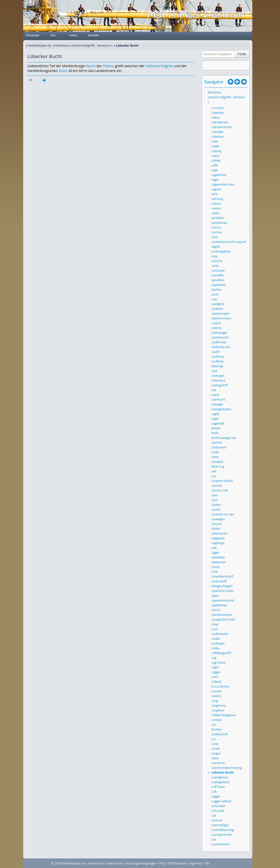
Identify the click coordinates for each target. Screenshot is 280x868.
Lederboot (218, 380)
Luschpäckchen (222, 835)
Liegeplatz (218, 538)
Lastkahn (218, 309)
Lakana (216, 204)
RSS (208, 863)
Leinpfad (217, 462)
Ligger (216, 553)
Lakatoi (216, 208)
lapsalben (218, 280)
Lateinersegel (220, 314)
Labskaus (218, 137)
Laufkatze (218, 357)
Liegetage (218, 543)
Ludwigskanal (221, 782)
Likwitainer (219, 562)
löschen (217, 729)
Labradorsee (220, 122)
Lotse (215, 744)
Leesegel (217, 404)
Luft (214, 792)
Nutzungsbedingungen (141, 863)
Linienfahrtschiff (222, 576)
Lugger (216, 796)
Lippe (215, 596)
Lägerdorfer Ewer (223, 184)
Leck (214, 371)
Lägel (215, 180)
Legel (215, 419)
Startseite (32, 35)
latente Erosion (222, 318)
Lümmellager (220, 825)
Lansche (217, 261)
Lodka (216, 648)
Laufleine (218, 361)
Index (73, 35)
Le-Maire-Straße (222, 481)
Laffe (215, 165)
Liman (216, 567)
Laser (215, 294)
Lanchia (217, 232)
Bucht (91, 66)
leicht (215, 433)
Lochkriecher (220, 634)
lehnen (216, 428)
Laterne (217, 328)
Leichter (217, 443)
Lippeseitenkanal (223, 600)
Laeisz (216, 156)
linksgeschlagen (222, 586)
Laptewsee (219, 285)
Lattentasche (220, 337)
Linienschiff (219, 581)
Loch (215, 629)
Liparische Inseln (223, 591)
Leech (215, 395)
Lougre (216, 753)
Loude (216, 749)
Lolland (216, 682)
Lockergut (218, 643)
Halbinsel (153, 66)
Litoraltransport (222, 615)
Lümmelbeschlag (223, 830)
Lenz (215, 500)
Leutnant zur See (223, 514)
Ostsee (108, 66)
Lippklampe (219, 605)
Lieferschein (220, 533)
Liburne (217, 524)
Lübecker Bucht (223, 772)
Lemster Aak (220, 490)
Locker (216, 639)
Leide (215, 452)
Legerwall (218, 423)
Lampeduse (219, 223)
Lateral (216, 323)
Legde (216, 414)
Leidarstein (219, 447)
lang (214, 256)
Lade (215, 141)
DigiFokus (195, 863)
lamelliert (218, 218)
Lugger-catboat (222, 801)
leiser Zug (218, 467)
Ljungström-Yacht (223, 620)
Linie (215, 572)
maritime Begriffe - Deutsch (90, 46)
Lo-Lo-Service (220, 686)
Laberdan (218, 113)
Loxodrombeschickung (227, 768)
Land (215, 237)
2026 (58, 863)
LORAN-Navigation (224, 715)
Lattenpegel (219, 333)
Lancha (216, 227)
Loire (215, 677)
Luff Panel (218, 787)
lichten (216, 529)
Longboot (218, 710)
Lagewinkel (219, 175)
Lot (214, 739)
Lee (214, 390)
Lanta (215, 266)
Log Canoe (219, 663)
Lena (215, 495)
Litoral (216, 610)
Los (214, 725)
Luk (214, 816)
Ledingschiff (219, 385)
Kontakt (93, 35)
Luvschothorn (221, 844)
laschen (217, 290)
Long (215, 701)
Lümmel (217, 820)
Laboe (216, 117)
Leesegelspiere (221, 409)
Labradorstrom (222, 127)
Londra (216, 696)
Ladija (215, 146)
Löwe (215, 758)
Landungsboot (221, 251)
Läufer (216, 352)
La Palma (218, 108)
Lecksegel (218, 376)
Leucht (216, 510)
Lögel (215, 667)
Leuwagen (218, 519)
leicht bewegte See (224, 438)
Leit (214, 471)
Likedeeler (218, 557)
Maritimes (62, 46)
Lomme (217, 691)
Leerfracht (218, 400)
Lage (215, 170)
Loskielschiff (220, 734)
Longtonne (219, 706)
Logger (216, 672)
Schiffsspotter (177, 863)
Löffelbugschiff (221, 653)
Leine (215, 457)
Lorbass (217, 720)
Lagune (216, 189)
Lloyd (215, 624)
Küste (63, 71)
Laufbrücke (219, 342)
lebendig (217, 366)
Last (214, 299)
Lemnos (217, 486)
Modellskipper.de (40, 46)
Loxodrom (218, 763)
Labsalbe (217, 132)
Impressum (96, 863)
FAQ (162, 863)
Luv (214, 839)
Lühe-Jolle (218, 811)
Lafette (216, 161)
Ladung (217, 151)
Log (214, 658)
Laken (215, 213)
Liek (214, 548)
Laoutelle (218, 275)
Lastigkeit (218, 304)
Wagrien (167, 66)
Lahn (215, 194)
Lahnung (217, 199)
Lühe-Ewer (219, 806)
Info (53, 35)
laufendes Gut (221, 347)
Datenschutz (115, 863)
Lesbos (216, 505)
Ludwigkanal (220, 777)
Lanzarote (218, 270)
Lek (214, 476)
